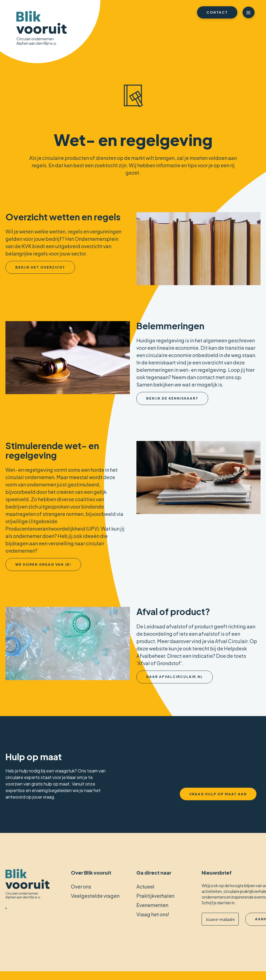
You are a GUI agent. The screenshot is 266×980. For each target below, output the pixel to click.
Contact (217, 12)
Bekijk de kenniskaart (172, 398)
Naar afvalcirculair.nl (175, 677)
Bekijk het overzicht (40, 267)
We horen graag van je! (43, 564)
